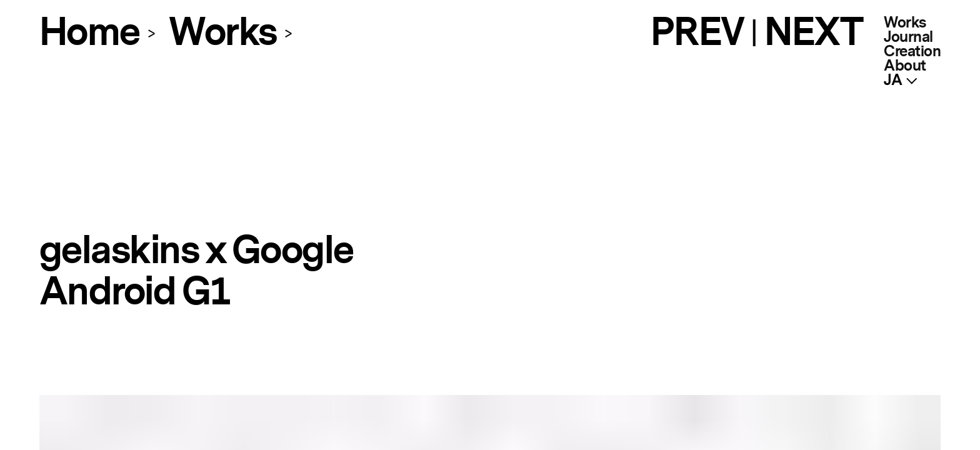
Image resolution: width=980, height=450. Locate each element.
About (905, 66)
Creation (912, 52)
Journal (908, 37)
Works (905, 23)
